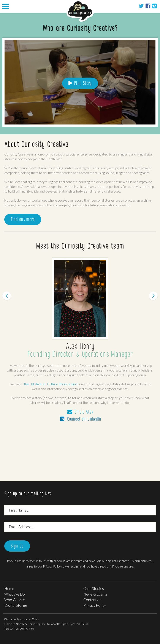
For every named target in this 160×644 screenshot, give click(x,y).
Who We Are (15, 600)
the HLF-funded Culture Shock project (51, 384)
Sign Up (17, 546)
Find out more (23, 220)
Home (9, 589)
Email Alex (80, 412)
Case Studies (94, 589)
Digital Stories (16, 605)
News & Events (95, 594)
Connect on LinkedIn (80, 419)
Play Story (80, 83)
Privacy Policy (52, 566)
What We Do (15, 594)
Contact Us (92, 600)
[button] (12, 363)
